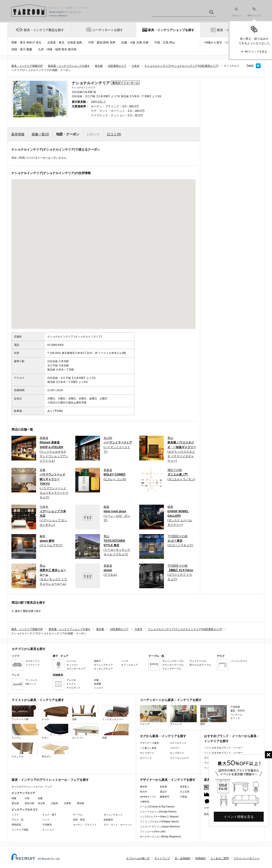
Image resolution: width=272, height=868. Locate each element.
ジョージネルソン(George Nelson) (158, 812)
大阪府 (54, 803)
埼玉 (38, 43)
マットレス (31, 680)
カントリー (85, 731)
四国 (14, 49)
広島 (166, 43)
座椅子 (97, 661)
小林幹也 (145, 802)
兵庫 (139, 43)
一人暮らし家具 (148, 748)
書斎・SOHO (237, 711)
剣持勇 (163, 787)
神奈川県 (29, 803)
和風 (115, 731)
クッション (48, 830)
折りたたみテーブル (200, 665)
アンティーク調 (25, 713)
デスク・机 (18, 820)
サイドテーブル (198, 661)
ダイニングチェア (103, 665)
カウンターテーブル (173, 665)
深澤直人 (185, 787)
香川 (23, 49)
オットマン (72, 665)
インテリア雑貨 (20, 830)
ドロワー (175, 748)
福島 (79, 43)
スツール (71, 661)
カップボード (177, 753)
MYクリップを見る (256, 52)
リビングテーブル (172, 669)
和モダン (55, 750)
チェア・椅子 (49, 815)
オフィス (235, 718)
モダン (55, 731)
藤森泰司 (165, 797)
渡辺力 (163, 792)
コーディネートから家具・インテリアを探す (171, 700)
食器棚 (97, 684)
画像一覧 (40, 134)
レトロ (55, 713)
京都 (146, 43)
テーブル (78, 815)
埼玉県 (41, 803)
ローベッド (146, 758)
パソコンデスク (239, 661)
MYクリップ (254, 12)
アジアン (25, 731)
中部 (91, 43)
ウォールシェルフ (179, 758)
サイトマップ (162, 858)
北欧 (85, 713)
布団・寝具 (79, 820)
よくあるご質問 (220, 858)
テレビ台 (71, 680)
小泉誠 (183, 797)
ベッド (46, 820)
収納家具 (108, 820)
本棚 (96, 680)
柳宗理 (143, 787)
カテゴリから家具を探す (29, 649)
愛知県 (81, 803)
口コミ (114, 134)
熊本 (64, 49)
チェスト (71, 684)
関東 (14, 43)
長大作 (143, 792)
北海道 (72, 43)
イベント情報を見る (239, 817)
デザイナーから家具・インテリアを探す (168, 780)
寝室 (214, 715)
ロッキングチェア (103, 669)
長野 (113, 43)
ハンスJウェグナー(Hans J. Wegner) (159, 817)
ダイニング (183, 715)
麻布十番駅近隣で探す (28, 611)
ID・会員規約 (183, 858)
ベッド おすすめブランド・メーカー (223, 753)
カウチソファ (33, 661)
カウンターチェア (76, 669)
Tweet (250, 65)
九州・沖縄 (45, 49)
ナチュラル (25, 750)
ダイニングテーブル (173, 661)
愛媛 (29, 49)
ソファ (15, 815)
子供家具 (47, 825)
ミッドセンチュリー (115, 713)
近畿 (124, 43)
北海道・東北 (56, 43)
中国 (157, 43)
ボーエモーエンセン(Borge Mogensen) (160, 837)
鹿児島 (72, 49)
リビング (153, 715)
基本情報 (18, 134)
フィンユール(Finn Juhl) (153, 832)
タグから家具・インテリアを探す (163, 736)
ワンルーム (236, 714)
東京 (23, 43)
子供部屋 (235, 707)
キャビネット (74, 688)
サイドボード (147, 753)
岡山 (172, 43)
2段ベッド (31, 684)
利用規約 (200, 858)
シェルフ (99, 688)
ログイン (236, 12)
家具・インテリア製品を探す (44, 30)
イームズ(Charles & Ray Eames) (157, 807)
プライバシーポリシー (247, 858)
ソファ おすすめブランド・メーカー (223, 748)
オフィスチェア (129, 665)
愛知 (100, 43)
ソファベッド (33, 665)
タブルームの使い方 (138, 858)
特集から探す (214, 43)
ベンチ (125, 661)
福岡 (58, 49)
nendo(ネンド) (148, 797)
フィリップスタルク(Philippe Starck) (159, 822)
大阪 (133, 43)
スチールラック (178, 743)
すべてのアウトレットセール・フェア (32, 787)
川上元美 (185, 792)
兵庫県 (67, 803)
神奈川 (31, 43)
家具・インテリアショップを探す (171, 30)
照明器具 (16, 825)
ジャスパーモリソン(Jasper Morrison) (160, 827)
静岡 (106, 43)
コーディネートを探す (108, 30)
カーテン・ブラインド (85, 825)
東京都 (15, 803)
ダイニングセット (113, 815)
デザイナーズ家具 (149, 743)
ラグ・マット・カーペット (118, 825)
